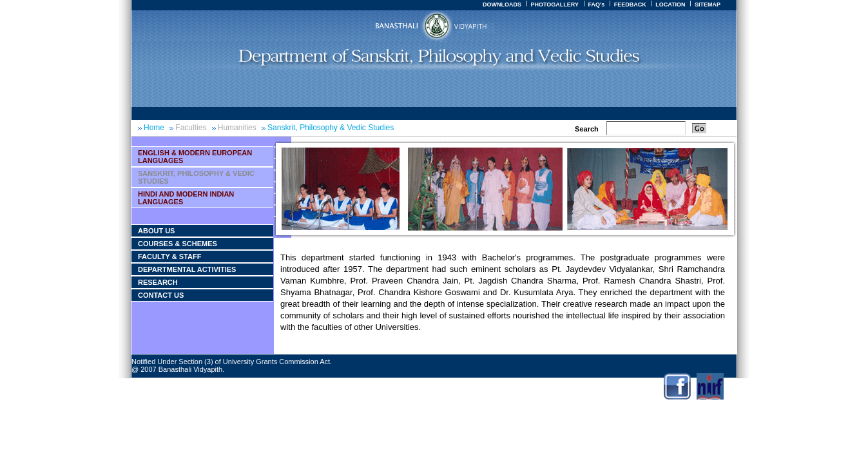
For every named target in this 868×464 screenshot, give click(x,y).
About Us (156, 231)
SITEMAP (708, 5)
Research (158, 282)
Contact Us (161, 295)
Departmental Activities (187, 269)
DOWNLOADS (502, 5)
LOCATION (670, 5)
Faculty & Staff (169, 256)
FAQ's (596, 5)
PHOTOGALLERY (555, 5)
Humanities (237, 128)
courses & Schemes (178, 244)
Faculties (191, 128)
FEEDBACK (630, 5)
